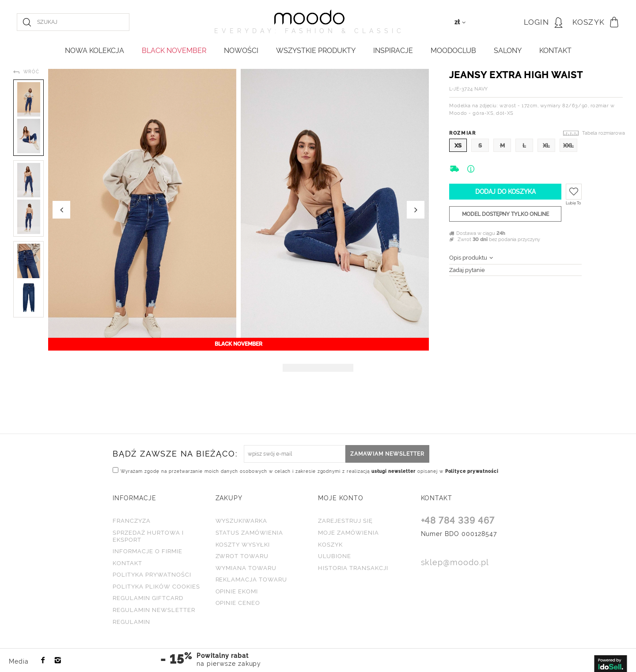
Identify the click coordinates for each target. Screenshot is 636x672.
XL (546, 145)
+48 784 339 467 (458, 521)
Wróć (31, 72)
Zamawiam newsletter (387, 454)
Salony (508, 51)
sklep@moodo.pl (455, 563)
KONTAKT (555, 51)
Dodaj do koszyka (505, 192)
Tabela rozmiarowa (604, 133)
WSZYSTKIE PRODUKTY (316, 51)
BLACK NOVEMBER (174, 51)
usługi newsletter (394, 471)
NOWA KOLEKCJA (95, 51)
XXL (568, 145)
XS (458, 145)
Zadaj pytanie (467, 270)
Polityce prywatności (472, 471)
